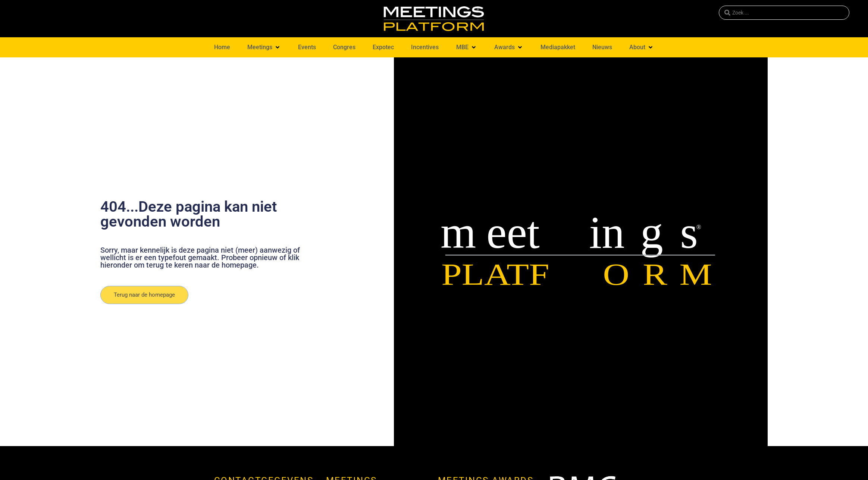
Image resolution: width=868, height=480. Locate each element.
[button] (264, 47)
